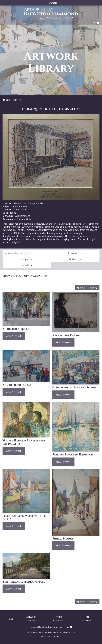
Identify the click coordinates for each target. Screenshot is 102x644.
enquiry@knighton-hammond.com (46, 627)
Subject (27, 259)
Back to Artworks (12, 100)
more (93, 288)
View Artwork (14, 336)
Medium (75, 259)
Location (75, 253)
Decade (27, 265)
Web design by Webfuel (51, 636)
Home (11, 619)
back (81, 288)
